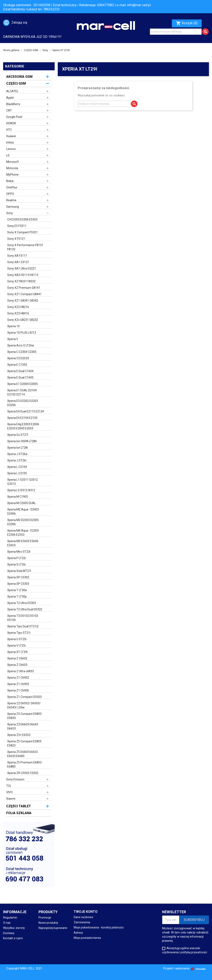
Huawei (11, 136)
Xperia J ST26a (17, 454)
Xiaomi (11, 799)
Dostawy (9, 933)
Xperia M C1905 (18, 497)
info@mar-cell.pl (139, 5)
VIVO (9, 792)
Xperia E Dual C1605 (20, 377)
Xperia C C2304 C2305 (22, 352)
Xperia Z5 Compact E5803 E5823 (24, 743)
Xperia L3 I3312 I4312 (21, 490)
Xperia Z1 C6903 (18, 684)
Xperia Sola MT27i (19, 571)
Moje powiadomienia (87, 938)
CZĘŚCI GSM (16, 83)
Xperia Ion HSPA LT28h (22, 441)
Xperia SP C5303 (18, 584)
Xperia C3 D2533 (18, 358)
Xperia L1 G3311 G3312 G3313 (22, 482)
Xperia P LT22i (16, 558)
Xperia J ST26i (17, 460)
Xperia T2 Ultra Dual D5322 (25, 609)
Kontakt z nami (13, 938)
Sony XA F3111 (17, 256)
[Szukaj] (176, 32)
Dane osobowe (83, 917)
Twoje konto (86, 912)
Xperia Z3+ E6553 (19, 735)
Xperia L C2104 (17, 467)
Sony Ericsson (15, 779)
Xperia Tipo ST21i (19, 633)
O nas (7, 923)
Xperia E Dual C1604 (20, 371)
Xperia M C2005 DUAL (22, 503)
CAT (9, 110)
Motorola (12, 168)
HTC (9, 130)
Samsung (13, 207)
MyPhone (12, 175)
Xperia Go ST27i (18, 435)
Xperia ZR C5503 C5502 (23, 773)
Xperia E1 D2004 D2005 (23, 384)
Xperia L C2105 (17, 473)
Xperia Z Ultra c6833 (20, 671)
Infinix (10, 143)
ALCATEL (12, 91)
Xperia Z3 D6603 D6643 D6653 (23, 726)
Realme (11, 200)
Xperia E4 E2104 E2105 (22, 418)
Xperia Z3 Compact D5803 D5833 (24, 716)
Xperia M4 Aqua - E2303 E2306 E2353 (23, 533)
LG (8, 155)
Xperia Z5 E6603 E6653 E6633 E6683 (22, 754)
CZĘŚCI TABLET (19, 806)
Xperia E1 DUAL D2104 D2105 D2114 (22, 392)
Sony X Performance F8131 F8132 (25, 247)
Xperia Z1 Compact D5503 (24, 697)
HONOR (11, 123)
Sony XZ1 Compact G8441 (24, 294)
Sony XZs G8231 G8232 (23, 320)
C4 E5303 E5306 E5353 (22, 219)
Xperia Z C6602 (17, 658)
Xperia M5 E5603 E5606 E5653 (23, 543)
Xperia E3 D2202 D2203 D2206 (23, 403)
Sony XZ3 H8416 (18, 313)
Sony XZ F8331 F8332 (21, 281)
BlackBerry (13, 104)
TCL (9, 786)
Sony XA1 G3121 (18, 262)
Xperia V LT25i (16, 646)
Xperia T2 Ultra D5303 (22, 603)
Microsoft (13, 162)
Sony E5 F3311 (17, 226)
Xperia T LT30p (17, 597)
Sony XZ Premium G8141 (24, 288)
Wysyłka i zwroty (14, 928)
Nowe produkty (48, 923)
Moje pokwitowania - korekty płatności (99, 927)
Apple (10, 98)
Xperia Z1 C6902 (18, 678)
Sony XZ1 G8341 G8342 (23, 301)
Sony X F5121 (16, 239)
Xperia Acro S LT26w (21, 345)
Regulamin (10, 918)
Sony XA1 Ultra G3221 (22, 268)
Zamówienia (82, 922)
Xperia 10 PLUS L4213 (22, 333)
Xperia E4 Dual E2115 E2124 (26, 411)
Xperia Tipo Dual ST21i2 (23, 626)
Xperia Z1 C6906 (18, 690)
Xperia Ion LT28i (17, 448)
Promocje (45, 918)
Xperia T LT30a (17, 590)
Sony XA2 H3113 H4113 (23, 275)
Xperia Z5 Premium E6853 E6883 (24, 764)
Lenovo (11, 149)
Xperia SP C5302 (18, 577)
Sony (10, 213)
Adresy (78, 933)
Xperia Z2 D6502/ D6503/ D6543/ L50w (24, 705)
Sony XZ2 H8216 (18, 307)
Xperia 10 (13, 326)
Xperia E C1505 (17, 365)
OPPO (10, 194)
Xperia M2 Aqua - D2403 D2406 (23, 512)
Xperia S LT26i (16, 564)
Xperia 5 (13, 339)
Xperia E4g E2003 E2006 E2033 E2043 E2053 (23, 426)
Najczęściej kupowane (53, 928)
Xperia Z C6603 (17, 665)
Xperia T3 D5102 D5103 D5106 (23, 618)
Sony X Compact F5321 (22, 232)
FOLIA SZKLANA (19, 813)
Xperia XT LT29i (17, 652)
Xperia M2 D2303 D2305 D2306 (23, 522)
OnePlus (12, 187)
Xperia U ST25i (17, 639)
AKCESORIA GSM (19, 77)
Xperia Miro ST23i (19, 552)
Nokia (10, 181)
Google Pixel (14, 117)
